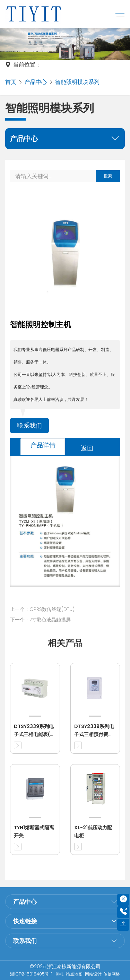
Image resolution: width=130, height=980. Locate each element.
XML (60, 974)
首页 (11, 82)
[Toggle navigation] (118, 14)
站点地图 (74, 974)
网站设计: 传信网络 (102, 974)
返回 (87, 448)
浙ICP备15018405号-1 (32, 974)
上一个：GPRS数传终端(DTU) (42, 609)
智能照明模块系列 (77, 82)
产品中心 (36, 82)
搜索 (108, 176)
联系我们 (29, 426)
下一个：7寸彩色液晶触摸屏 (40, 620)
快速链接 (25, 921)
